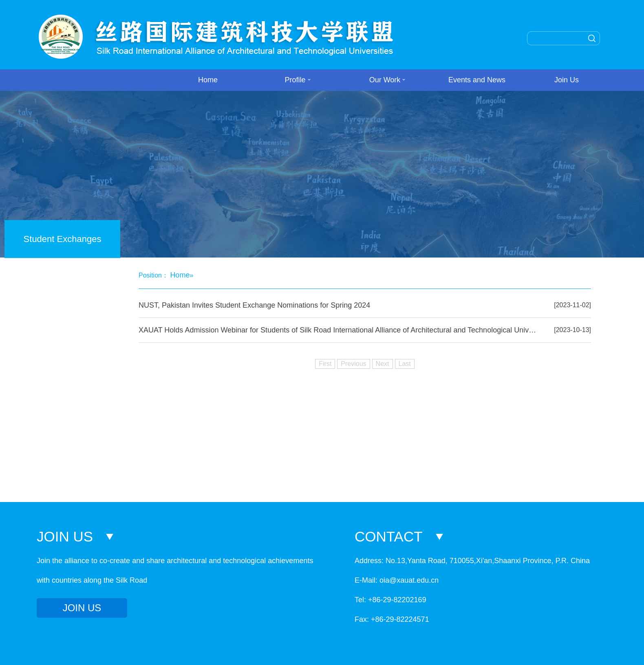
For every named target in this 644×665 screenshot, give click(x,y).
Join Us (567, 80)
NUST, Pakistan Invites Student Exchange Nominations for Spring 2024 (254, 305)
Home (208, 80)
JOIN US (82, 608)
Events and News (477, 80)
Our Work (387, 80)
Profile (297, 80)
